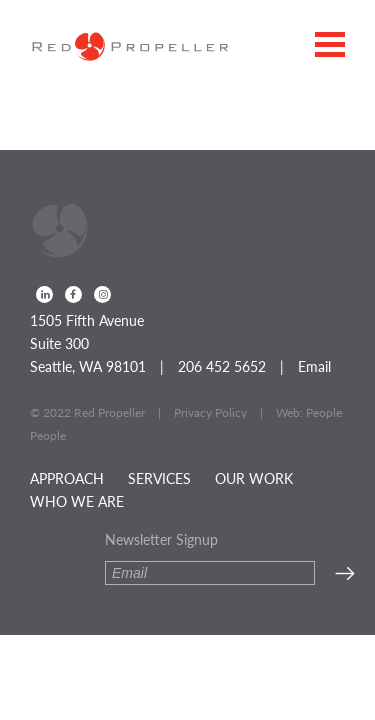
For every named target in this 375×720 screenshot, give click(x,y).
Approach (67, 478)
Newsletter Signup (161, 539)
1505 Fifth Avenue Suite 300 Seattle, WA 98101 (88, 343)
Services (159, 478)
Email (314, 366)
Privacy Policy (210, 412)
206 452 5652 (222, 366)
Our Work (254, 478)
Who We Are (77, 501)
